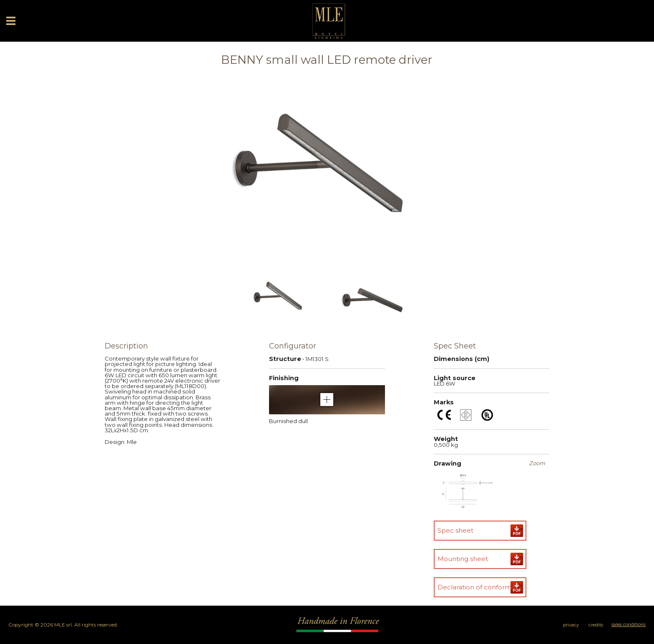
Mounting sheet (463, 559)
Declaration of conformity (478, 587)
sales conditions (629, 625)
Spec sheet (455, 530)
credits (596, 625)
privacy (571, 625)
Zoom (537, 463)
